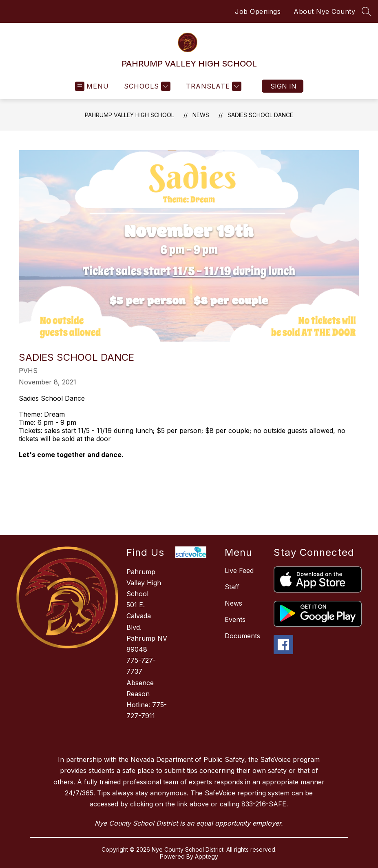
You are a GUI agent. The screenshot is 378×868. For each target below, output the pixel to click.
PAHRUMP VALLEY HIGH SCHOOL (129, 115)
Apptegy (207, 856)
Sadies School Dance (260, 115)
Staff (232, 587)
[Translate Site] (213, 86)
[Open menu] (92, 86)
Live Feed (239, 571)
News (201, 115)
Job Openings (258, 11)
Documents (242, 636)
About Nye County (324, 11)
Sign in (283, 86)
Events (235, 619)
